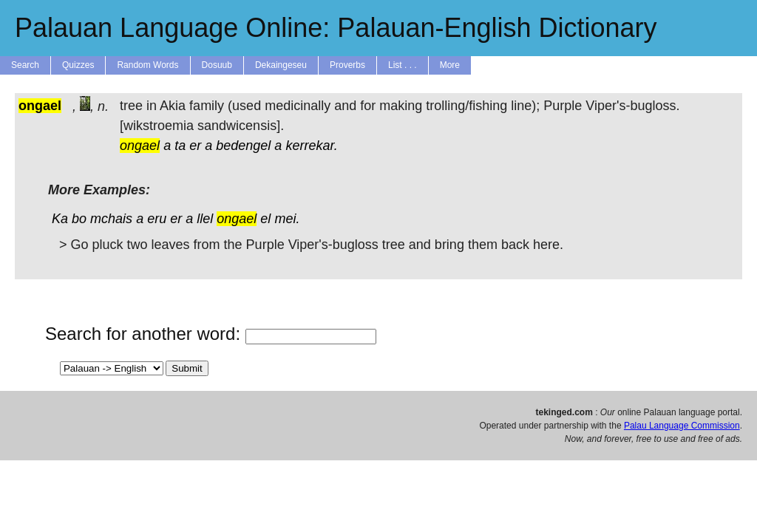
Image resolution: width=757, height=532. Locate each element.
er (195, 146)
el (265, 219)
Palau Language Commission (682, 426)
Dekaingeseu (281, 65)
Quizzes (78, 65)
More (450, 65)
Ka (60, 219)
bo (79, 219)
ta (180, 146)
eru (157, 219)
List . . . (403, 65)
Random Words (147, 65)
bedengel (243, 146)
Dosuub (217, 65)
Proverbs (347, 65)
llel (205, 219)
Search (25, 65)
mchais (111, 219)
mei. (287, 219)
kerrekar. (311, 146)
